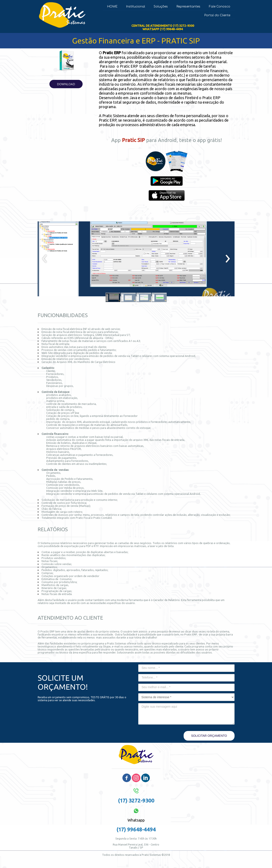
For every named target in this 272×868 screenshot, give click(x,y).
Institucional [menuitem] (136, 7)
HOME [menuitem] (112, 7)
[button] (66, 84)
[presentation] (45, 259)
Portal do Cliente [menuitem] (217, 15)
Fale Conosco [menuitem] (220, 7)
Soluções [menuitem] (161, 7)
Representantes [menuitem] (188, 7)
